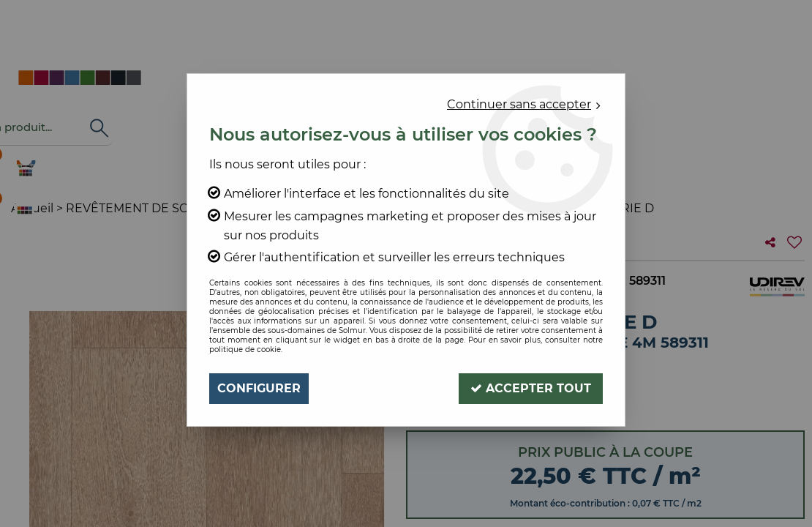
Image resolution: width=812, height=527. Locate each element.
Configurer (259, 388)
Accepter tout (531, 388)
